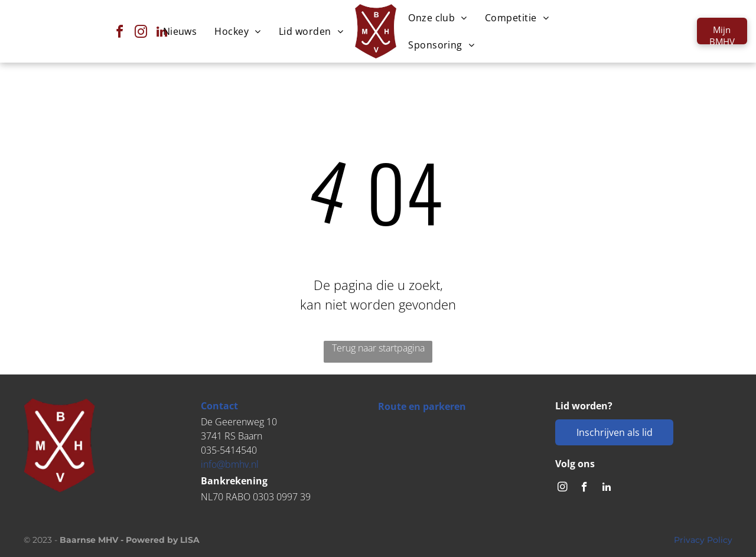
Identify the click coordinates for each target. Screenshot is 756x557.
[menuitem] (180, 31)
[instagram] (563, 488)
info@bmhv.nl (230, 464)
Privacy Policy (703, 540)
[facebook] (119, 33)
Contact (219, 406)
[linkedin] (606, 488)
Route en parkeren (422, 406)
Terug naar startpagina (378, 348)
